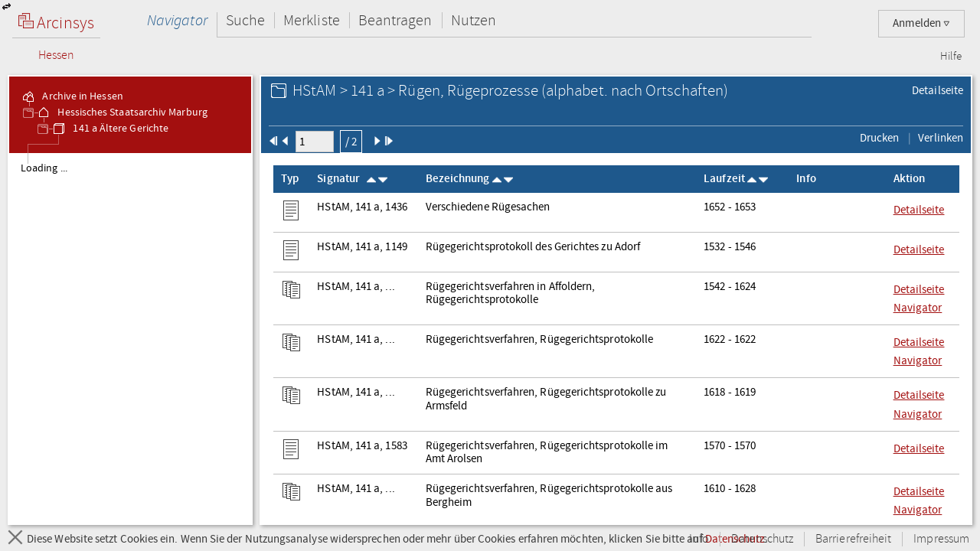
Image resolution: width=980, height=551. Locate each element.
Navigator (177, 20)
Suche (245, 20)
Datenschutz (762, 539)
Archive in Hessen (72, 96)
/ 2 (351, 142)
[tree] (130, 338)
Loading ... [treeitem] (44, 168)
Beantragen (395, 20)
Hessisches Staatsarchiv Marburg (121, 112)
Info (699, 539)
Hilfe (951, 57)
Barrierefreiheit (853, 539)
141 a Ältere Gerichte (110, 129)
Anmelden (921, 23)
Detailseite (938, 90)
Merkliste (312, 20)
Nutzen (474, 20)
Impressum (941, 539)
